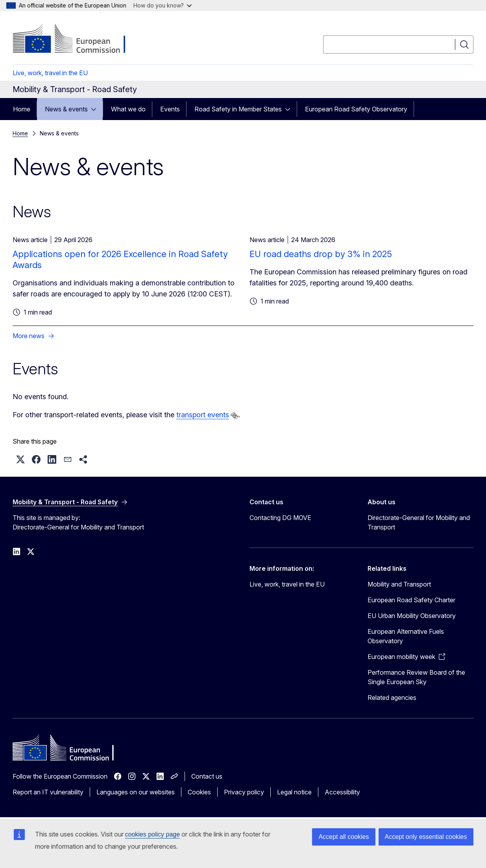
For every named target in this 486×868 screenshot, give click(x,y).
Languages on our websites (136, 792)
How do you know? (163, 5)
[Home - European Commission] (76, 39)
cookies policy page (153, 834)
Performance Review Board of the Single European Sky (416, 677)
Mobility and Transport (399, 584)
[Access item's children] (96, 109)
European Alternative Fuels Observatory (406, 636)
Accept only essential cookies (426, 837)
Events (170, 109)
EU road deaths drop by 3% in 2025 (321, 254)
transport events (203, 415)
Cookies (199, 792)
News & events (66, 109)
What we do (128, 109)
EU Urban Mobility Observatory (412, 616)
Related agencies (392, 698)
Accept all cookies (344, 837)
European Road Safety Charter (411, 600)
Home (22, 109)
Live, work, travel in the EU (50, 73)
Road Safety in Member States (238, 109)
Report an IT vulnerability (48, 792)
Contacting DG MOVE (280, 518)
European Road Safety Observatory (356, 109)
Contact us (207, 776)
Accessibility (342, 792)
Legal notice (294, 792)
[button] (20, 459)
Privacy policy (244, 792)
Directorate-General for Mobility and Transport (419, 522)
